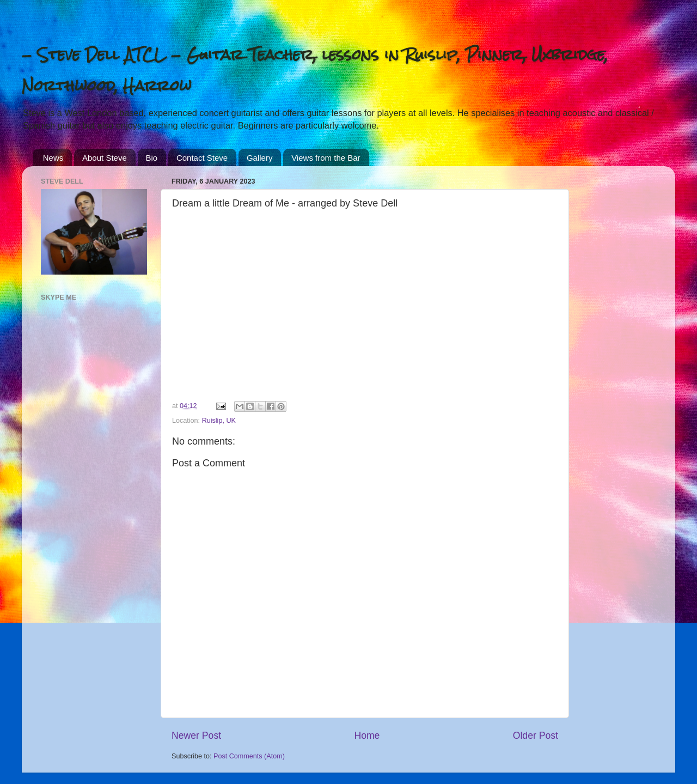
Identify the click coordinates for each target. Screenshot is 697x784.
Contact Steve (202, 158)
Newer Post (196, 736)
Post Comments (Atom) (249, 756)
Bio (152, 158)
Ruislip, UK (219, 421)
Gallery (260, 158)
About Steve (105, 158)
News (53, 158)
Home (367, 736)
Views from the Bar (326, 158)
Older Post (536, 736)
